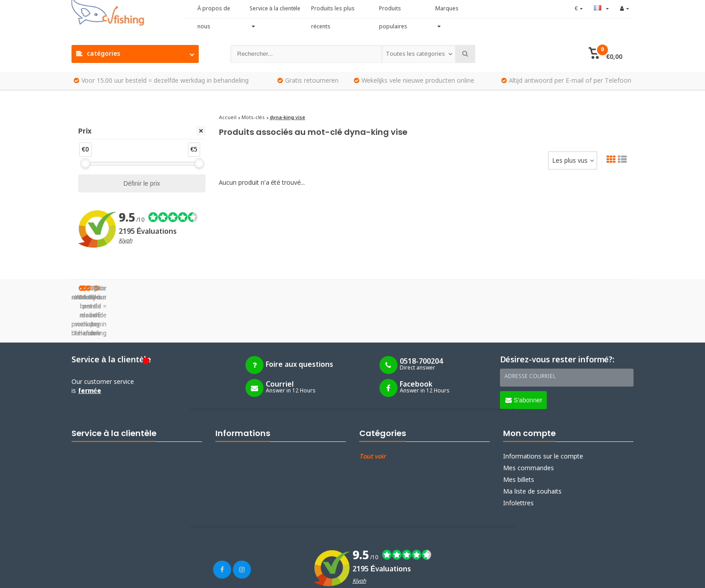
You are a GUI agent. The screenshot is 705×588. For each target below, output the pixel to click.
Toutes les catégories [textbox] (415, 54)
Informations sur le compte (543, 411)
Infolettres (518, 458)
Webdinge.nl (204, 575)
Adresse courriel (530, 332)
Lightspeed (134, 575)
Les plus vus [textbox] (570, 161)
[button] (605, 54)
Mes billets (519, 435)
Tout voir (373, 411)
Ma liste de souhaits (532, 446)
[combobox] (419, 54)
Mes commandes (529, 423)
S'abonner (524, 355)
